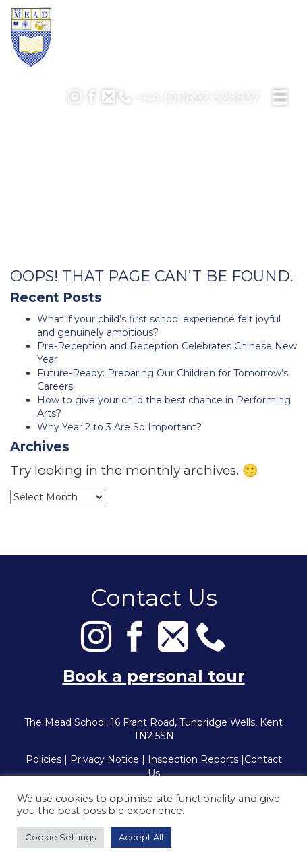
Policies (44, 759)
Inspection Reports (193, 759)
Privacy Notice (105, 759)
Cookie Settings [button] (60, 837)
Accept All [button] (141, 837)
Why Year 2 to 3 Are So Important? (119, 427)
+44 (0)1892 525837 (189, 98)
